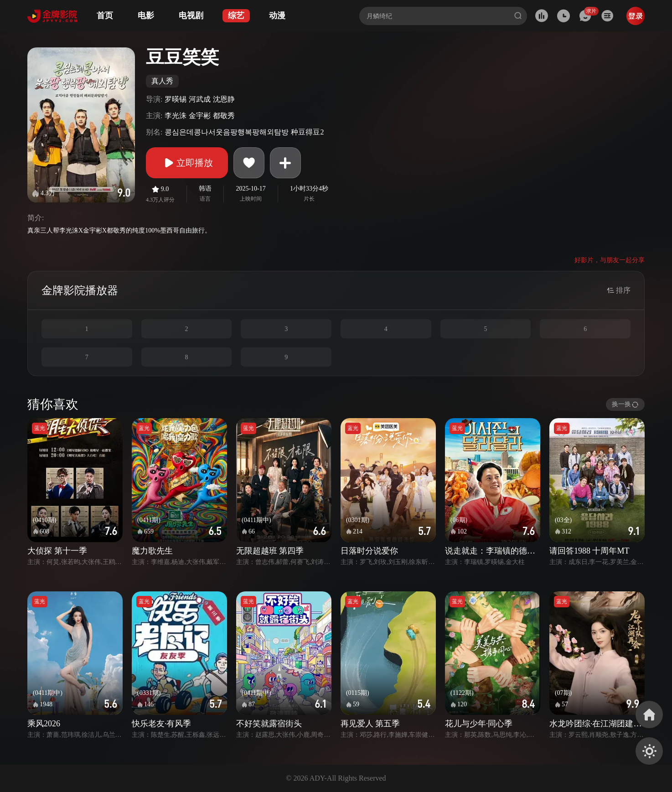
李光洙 (176, 116)
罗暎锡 (176, 99)
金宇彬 (200, 116)
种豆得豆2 (307, 132)
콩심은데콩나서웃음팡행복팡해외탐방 (227, 132)
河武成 (200, 99)
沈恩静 (224, 99)
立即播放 (187, 163)
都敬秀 (224, 116)
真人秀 (162, 81)
